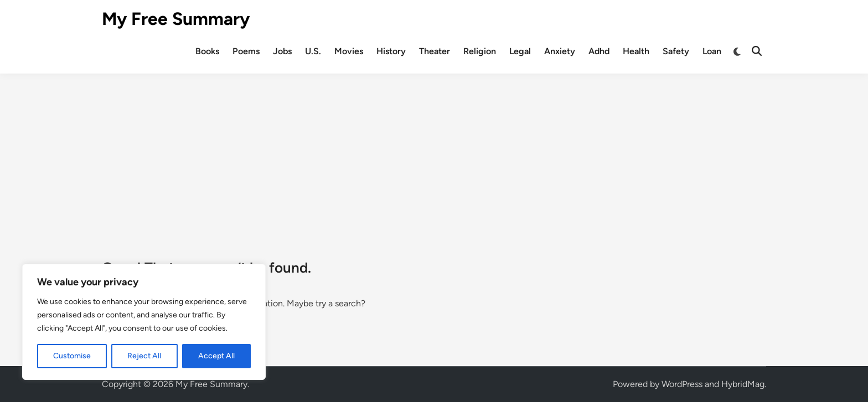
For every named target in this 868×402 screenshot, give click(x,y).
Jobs (282, 51)
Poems (246, 51)
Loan (712, 51)
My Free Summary (176, 19)
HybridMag (743, 384)
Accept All (216, 356)
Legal (520, 51)
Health (636, 51)
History (391, 51)
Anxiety (560, 51)
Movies (349, 51)
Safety (676, 51)
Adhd (599, 51)
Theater (435, 51)
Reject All (144, 356)
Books (207, 51)
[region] (144, 322)
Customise (72, 356)
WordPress (682, 384)
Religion (480, 51)
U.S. (313, 51)
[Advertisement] (434, 156)
